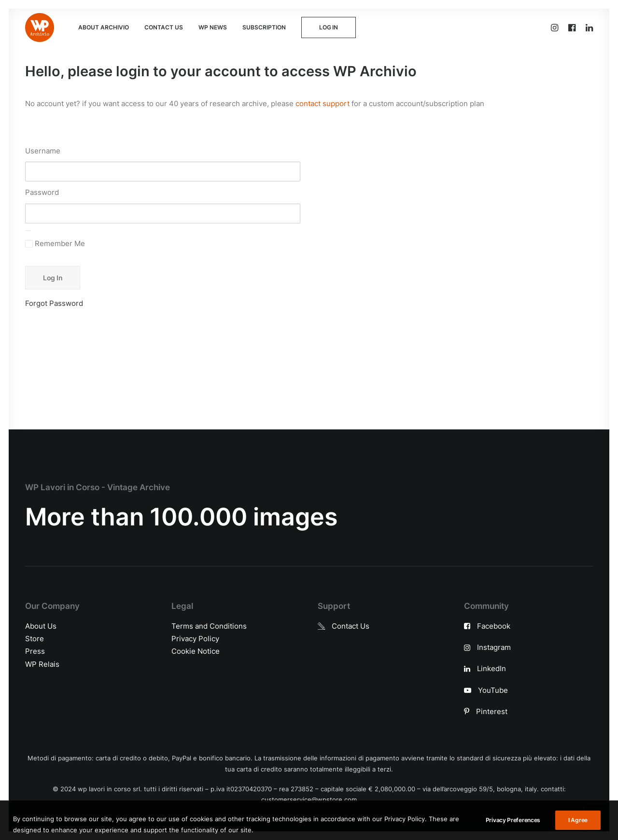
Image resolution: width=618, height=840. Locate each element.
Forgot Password (54, 303)
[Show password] (28, 231)
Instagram (494, 647)
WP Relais (42, 664)
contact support (323, 103)
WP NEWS (213, 27)
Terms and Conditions (209, 626)
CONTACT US (164, 27)
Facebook (494, 626)
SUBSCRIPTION (264, 27)
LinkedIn (492, 668)
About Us (41, 626)
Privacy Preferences (513, 831)
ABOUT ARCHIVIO (104, 27)
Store (35, 639)
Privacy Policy (195, 639)
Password (42, 192)
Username (43, 151)
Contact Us (351, 626)
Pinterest (492, 711)
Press (35, 651)
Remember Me (55, 243)
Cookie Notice (196, 651)
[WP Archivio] (40, 28)
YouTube (493, 690)
